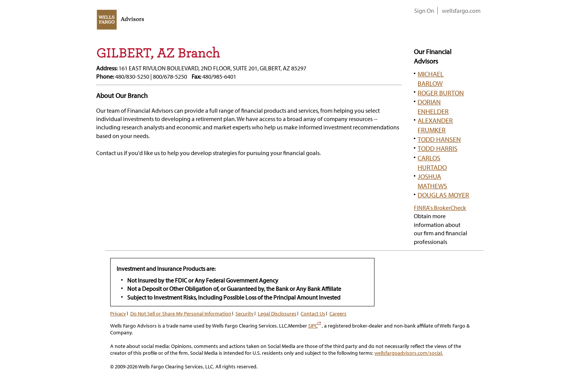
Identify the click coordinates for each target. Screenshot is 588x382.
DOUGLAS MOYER (443, 195)
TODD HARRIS (437, 148)
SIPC (314, 326)
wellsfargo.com (461, 11)
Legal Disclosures (277, 314)
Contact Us (313, 314)
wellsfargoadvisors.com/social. (409, 353)
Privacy (118, 314)
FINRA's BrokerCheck (440, 208)
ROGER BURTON (441, 93)
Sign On (424, 11)
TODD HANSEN (439, 139)
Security (245, 314)
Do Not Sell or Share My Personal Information (181, 314)
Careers (338, 314)
